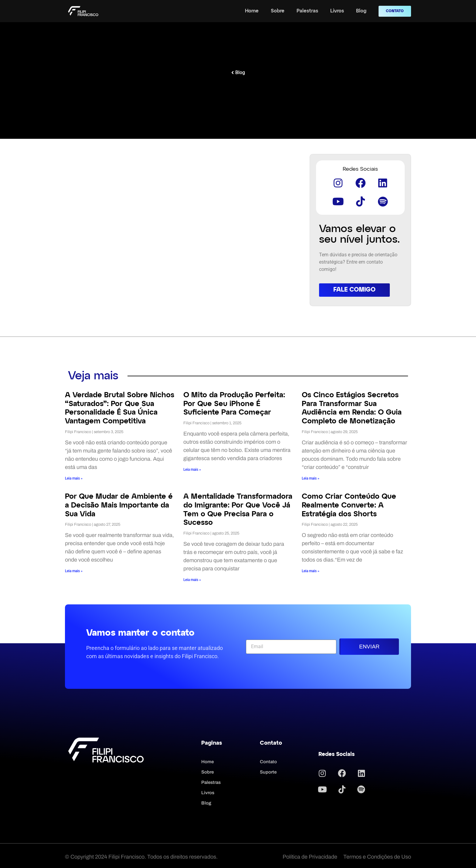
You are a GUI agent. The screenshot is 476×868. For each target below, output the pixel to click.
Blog (361, 11)
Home (252, 11)
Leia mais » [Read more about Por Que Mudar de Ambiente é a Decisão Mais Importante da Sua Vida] (74, 570)
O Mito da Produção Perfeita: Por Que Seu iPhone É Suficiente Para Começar (234, 403)
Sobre (278, 11)
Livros (337, 11)
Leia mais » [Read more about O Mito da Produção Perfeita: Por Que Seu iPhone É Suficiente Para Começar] (192, 469)
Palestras (307, 11)
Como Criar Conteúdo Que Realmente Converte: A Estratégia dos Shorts (349, 505)
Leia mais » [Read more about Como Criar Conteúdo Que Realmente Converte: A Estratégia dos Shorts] (311, 570)
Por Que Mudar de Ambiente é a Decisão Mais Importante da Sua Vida (119, 505)
